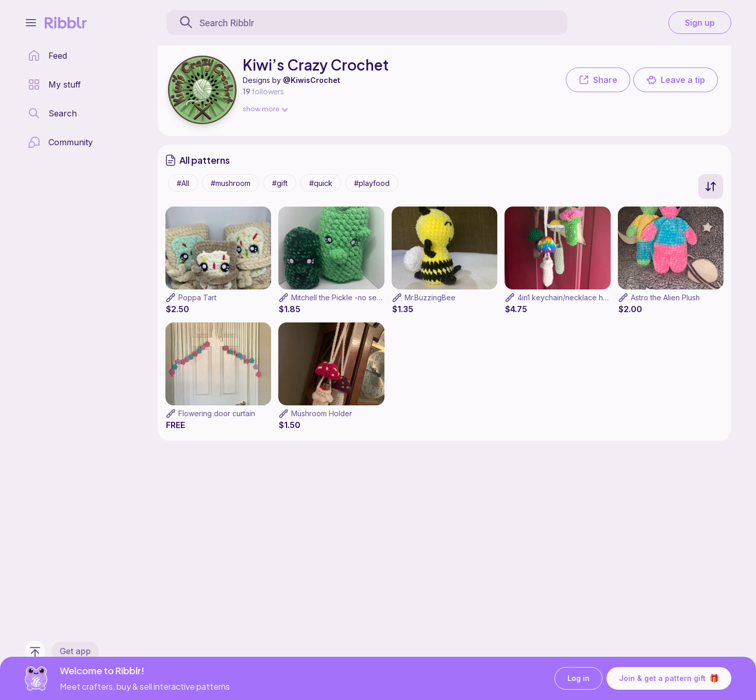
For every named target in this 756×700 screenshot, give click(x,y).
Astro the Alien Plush (665, 297)
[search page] (52, 113)
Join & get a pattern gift (669, 678)
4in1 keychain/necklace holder (569, 297)
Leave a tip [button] (676, 80)
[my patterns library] (54, 84)
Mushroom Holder (322, 413)
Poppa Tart (197, 297)
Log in (578, 679)
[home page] (47, 56)
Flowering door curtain (217, 413)
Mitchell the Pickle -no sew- (338, 297)
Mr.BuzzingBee (430, 297)
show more (265, 108)
